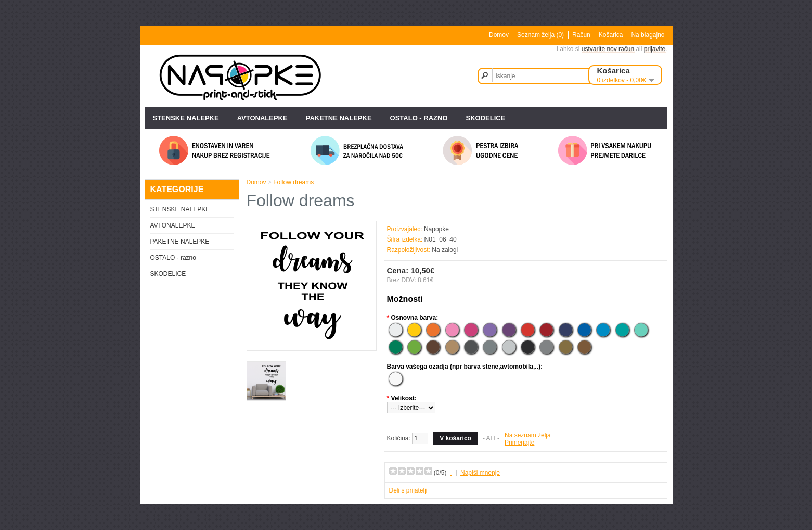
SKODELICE (486, 118)
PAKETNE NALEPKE (339, 118)
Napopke (436, 229)
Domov (499, 35)
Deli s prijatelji (408, 490)
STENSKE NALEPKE (186, 118)
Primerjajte (519, 443)
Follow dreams (293, 182)
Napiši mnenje (480, 473)
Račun (581, 35)
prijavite (655, 49)
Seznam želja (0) (540, 35)
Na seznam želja (528, 435)
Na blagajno (648, 35)
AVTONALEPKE (262, 118)
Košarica (611, 35)
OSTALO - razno (419, 118)
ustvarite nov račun (608, 49)
